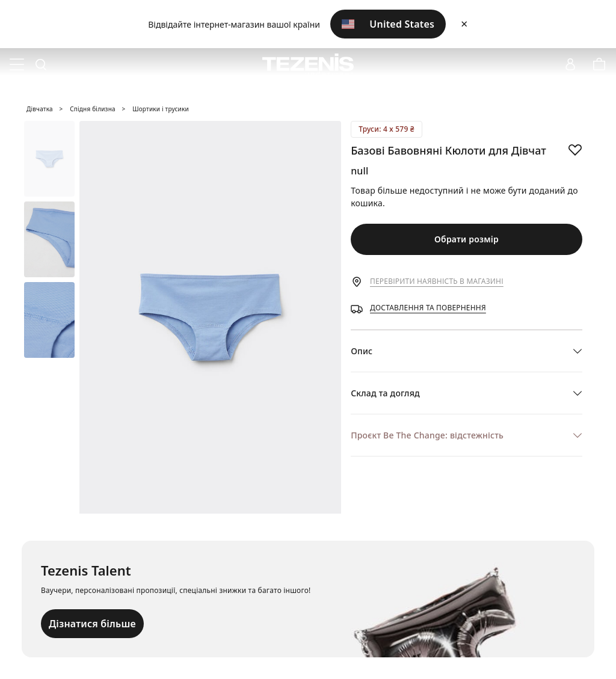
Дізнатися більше (92, 624)
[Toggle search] (41, 65)
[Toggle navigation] (17, 65)
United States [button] (388, 24)
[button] (467, 351)
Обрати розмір (467, 239)
